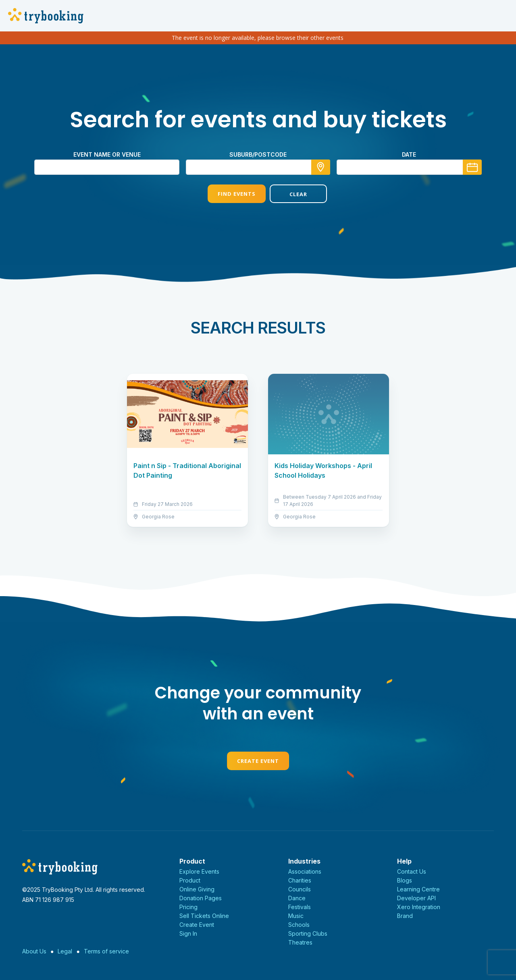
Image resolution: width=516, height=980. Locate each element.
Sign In (188, 933)
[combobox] (258, 167)
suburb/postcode (258, 154)
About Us (34, 951)
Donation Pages (201, 898)
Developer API (416, 898)
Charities (300, 880)
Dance (297, 898)
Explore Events (199, 871)
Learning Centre (418, 889)
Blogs (405, 880)
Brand (405, 916)
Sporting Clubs (308, 933)
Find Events (227, 194)
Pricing (188, 907)
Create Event (258, 761)
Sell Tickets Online (204, 916)
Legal (65, 951)
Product (190, 880)
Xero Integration (419, 907)
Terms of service (106, 951)
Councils (300, 889)
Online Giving (197, 889)
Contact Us (412, 871)
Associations (305, 871)
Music (296, 916)
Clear (289, 194)
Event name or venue (107, 154)
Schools (299, 925)
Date (409, 154)
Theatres (300, 942)
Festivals (300, 907)
